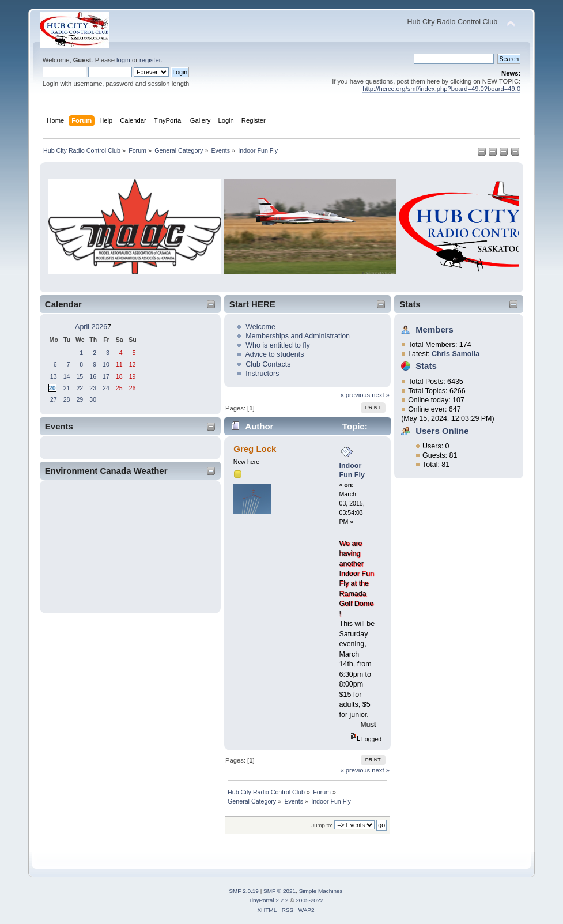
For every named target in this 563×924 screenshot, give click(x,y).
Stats (410, 304)
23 (93, 388)
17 (106, 376)
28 (67, 399)
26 (133, 388)
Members (434, 329)
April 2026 (91, 327)
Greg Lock (255, 449)
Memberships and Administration (298, 336)
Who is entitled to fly (278, 345)
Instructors (262, 374)
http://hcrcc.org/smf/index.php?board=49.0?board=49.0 (441, 89)
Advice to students (274, 354)
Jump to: (322, 825)
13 (54, 376)
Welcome (260, 327)
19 (133, 376)
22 (80, 388)
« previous (355, 395)
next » (381, 395)
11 (119, 364)
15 (80, 376)
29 (80, 399)
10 (106, 364)
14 (67, 376)
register (150, 60)
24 (106, 388)
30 (93, 399)
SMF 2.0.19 (244, 891)
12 (133, 364)
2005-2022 (309, 900)
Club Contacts (268, 364)
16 (93, 376)
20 (52, 388)
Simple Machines (321, 891)
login (123, 60)
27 (54, 399)
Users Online (442, 431)
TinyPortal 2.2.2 (268, 900)
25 (119, 388)
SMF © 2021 (279, 891)
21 (67, 388)
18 (119, 376)
